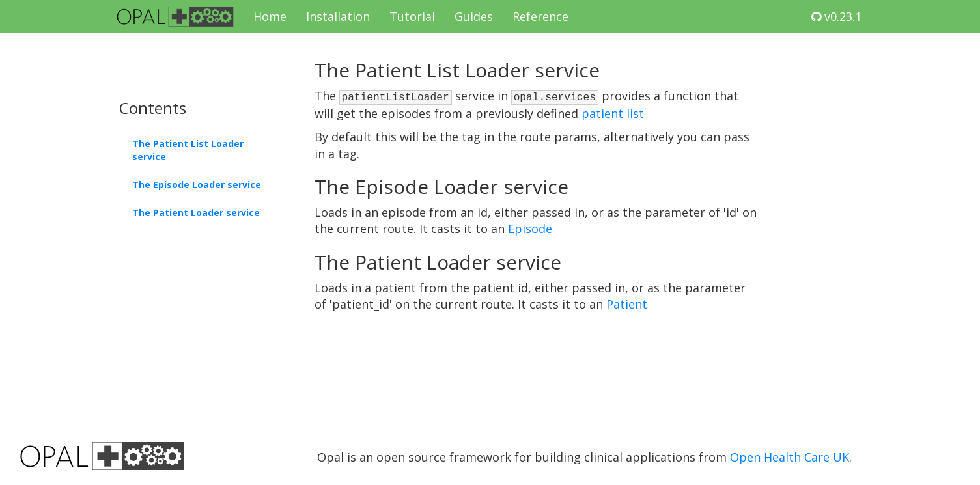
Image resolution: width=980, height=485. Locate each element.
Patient (627, 304)
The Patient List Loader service (188, 150)
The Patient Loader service (196, 213)
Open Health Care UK (790, 457)
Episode (530, 229)
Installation (338, 16)
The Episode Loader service (197, 185)
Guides (474, 16)
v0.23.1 (836, 16)
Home (270, 16)
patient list (613, 113)
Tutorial (412, 16)
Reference (540, 16)
